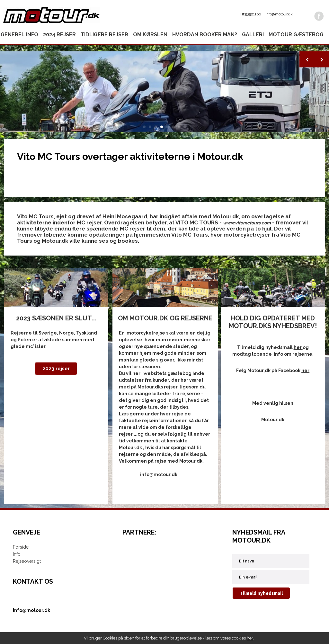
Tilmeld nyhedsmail (261, 593)
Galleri (253, 35)
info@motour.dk (279, 14)
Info (17, 554)
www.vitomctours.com (247, 223)
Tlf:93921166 (250, 14)
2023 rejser (56, 369)
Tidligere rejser (104, 35)
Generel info (19, 35)
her (250, 638)
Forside (21, 547)
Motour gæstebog (296, 35)
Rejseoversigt (27, 561)
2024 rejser (59, 35)
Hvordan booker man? (205, 35)
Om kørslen (150, 35)
